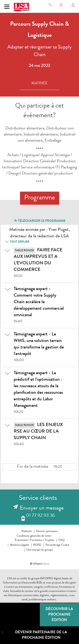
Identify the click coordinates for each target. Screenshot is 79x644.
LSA (9, 579)
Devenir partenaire (47, 531)
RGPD (37, 545)
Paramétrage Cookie (57, 545)
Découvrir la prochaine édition (59, 615)
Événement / (22, 540)
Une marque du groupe (40, 550)
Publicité (27, 531)
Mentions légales (19, 545)
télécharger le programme (39, 220)
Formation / (37, 540)
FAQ (62, 540)
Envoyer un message (42, 508)
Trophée (50, 540)
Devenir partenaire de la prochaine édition (33, 635)
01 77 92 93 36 (40, 516)
